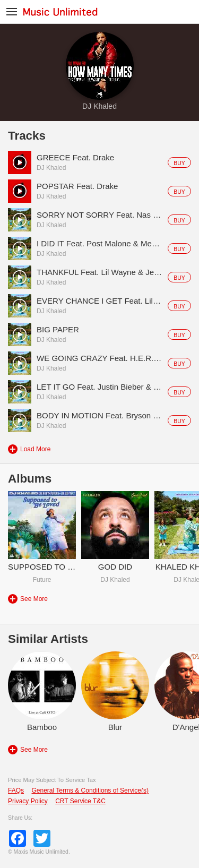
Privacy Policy (28, 801)
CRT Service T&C (80, 801)
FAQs (16, 790)
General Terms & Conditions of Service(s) (90, 790)
